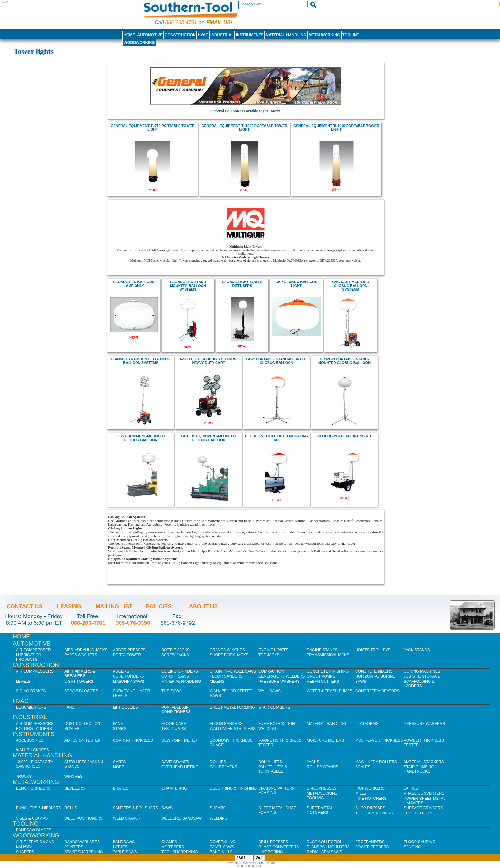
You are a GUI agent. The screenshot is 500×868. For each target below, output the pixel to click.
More (119, 767)
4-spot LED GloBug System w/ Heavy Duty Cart (209, 361)
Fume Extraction (277, 724)
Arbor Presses (129, 650)
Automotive (150, 35)
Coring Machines (422, 671)
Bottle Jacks (176, 650)
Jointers (74, 847)
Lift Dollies (125, 707)
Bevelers (74, 788)
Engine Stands (322, 650)
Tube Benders (419, 813)
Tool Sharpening (180, 852)
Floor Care (174, 724)
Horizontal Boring (375, 676)
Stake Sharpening (84, 852)
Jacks (313, 762)
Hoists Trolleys (373, 650)
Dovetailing (223, 842)
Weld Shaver (127, 818)
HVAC (203, 35)
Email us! (219, 22)
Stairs (120, 729)
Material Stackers (424, 762)
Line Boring (271, 852)
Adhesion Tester (82, 740)
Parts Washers (81, 655)
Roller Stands (323, 767)
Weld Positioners (84, 818)
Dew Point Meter (179, 740)
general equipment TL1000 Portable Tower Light (244, 128)
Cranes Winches (227, 650)
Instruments (250, 35)
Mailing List (114, 606)
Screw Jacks (175, 655)
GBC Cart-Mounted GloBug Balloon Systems (351, 286)
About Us (203, 606)
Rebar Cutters (323, 682)
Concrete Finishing (328, 671)
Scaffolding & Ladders (419, 684)
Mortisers (173, 847)
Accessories (30, 740)
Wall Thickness (33, 750)
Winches (74, 777)
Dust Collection (82, 724)
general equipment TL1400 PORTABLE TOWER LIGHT (336, 128)
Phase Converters (424, 793)
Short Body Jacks (229, 655)
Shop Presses (370, 808)
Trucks (24, 777)
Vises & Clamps (32, 818)
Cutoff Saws (175, 676)
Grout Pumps (321, 676)
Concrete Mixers (374, 671)
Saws (361, 682)
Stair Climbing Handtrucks (419, 769)
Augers (121, 671)
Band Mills (221, 852)
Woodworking (139, 43)
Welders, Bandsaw (181, 818)
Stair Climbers (274, 707)
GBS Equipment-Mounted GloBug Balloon (141, 438)
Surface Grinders (423, 808)
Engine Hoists (273, 650)
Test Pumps (173, 729)
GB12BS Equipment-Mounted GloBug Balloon (209, 438)
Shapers (25, 852)
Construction (180, 35)
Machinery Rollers (376, 762)
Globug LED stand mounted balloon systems (188, 286)
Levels (23, 682)
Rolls (71, 808)
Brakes (121, 788)
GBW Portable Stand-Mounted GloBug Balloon (277, 361)
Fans (69, 707)
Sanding (412, 847)
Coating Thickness (133, 740)
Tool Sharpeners (374, 813)
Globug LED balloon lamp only (134, 284)
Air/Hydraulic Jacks (86, 650)
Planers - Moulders (328, 847)
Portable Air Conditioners (176, 710)
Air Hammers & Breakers (80, 674)
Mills (361, 793)
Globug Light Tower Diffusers (242, 284)
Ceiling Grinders (180, 671)
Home (129, 35)
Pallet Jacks (224, 767)
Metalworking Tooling (322, 796)
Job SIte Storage (422, 676)
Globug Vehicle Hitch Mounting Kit (276, 438)
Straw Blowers (81, 691)
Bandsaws (124, 842)
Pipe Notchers (371, 799)
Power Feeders (372, 847)
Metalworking (324, 35)
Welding (267, 729)
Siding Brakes (31, 691)
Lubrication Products (29, 657)
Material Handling (286, 35)
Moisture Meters (325, 740)
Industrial (222, 35)
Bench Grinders (33, 788)
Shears (218, 808)
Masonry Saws (129, 682)
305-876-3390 (133, 623)
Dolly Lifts (270, 762)
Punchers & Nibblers (38, 808)
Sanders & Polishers (135, 808)
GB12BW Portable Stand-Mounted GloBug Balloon (344, 361)
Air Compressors (35, 671)
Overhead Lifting (180, 767)
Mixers (217, 682)
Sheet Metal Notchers (320, 810)
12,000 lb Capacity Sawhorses (35, 764)
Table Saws (125, 852)
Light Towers (79, 682)
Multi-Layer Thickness (379, 740)
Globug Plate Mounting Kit (344, 436)
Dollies (218, 762)
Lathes (411, 788)
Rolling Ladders (34, 729)
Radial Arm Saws (324, 852)
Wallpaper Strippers (233, 729)
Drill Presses (322, 788)
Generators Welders (282, 676)
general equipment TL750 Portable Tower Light (153, 128)
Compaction (271, 671)
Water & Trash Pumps (330, 691)
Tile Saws (172, 691)
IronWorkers (370, 788)
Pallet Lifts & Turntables (273, 769)
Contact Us (25, 606)
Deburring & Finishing (233, 788)
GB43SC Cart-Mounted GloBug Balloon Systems (140, 361)
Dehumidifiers (31, 707)
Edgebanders (370, 842)
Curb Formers (128, 676)
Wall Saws (269, 691)
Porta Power (127, 655)
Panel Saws (222, 847)
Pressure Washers (279, 682)
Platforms (367, 724)
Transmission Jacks (328, 655)
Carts (119, 762)
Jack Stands (417, 650)
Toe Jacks (269, 655)
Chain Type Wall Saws (233, 671)
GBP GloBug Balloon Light (296, 284)
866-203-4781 (181, 22)
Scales (72, 729)
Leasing (69, 606)
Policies (159, 606)
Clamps (169, 842)
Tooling (351, 35)
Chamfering (174, 788)
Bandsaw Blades (34, 830)
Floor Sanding (419, 842)
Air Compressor (33, 650)
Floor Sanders (226, 676)
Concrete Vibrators (377, 691)
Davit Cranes (175, 762)
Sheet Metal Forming (232, 707)
